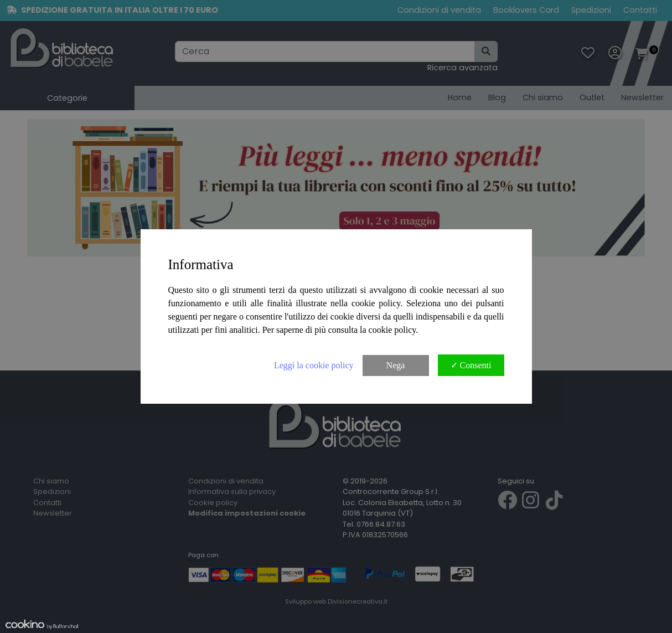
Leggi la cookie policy (314, 365)
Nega (396, 365)
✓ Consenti (471, 365)
